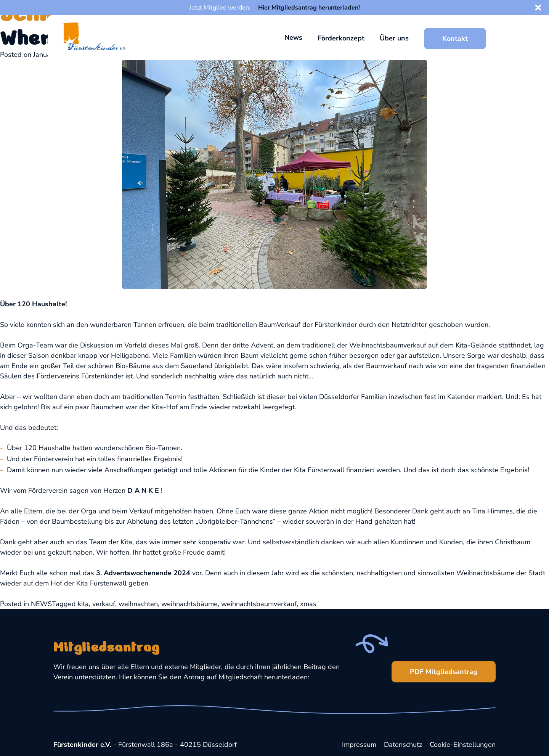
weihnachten (138, 604)
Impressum (359, 745)
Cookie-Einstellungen (463, 745)
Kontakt (455, 39)
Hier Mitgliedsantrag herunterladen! (309, 8)
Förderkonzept (341, 38)
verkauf (104, 604)
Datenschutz (403, 745)
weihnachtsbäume (189, 604)
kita (83, 604)
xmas (308, 604)
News (293, 37)
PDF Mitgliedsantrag (434, 669)
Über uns (394, 38)
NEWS (41, 604)
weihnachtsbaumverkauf (259, 604)
